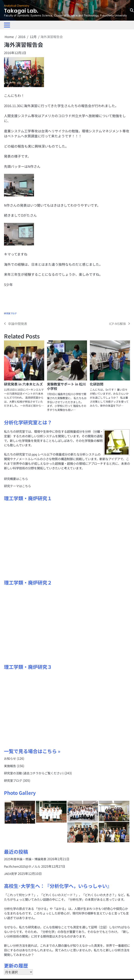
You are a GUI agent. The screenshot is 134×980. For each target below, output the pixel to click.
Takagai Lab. (22, 11)
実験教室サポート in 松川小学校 (66, 386)
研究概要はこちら (16, 479)
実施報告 (10, 766)
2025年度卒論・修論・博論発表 (25, 858)
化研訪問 (97, 384)
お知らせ (10, 758)
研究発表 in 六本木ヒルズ (23, 384)
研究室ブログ (10, 313)
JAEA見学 (10, 873)
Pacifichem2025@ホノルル (22, 866)
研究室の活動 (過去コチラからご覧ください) (34, 773)
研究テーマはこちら (17, 486)
